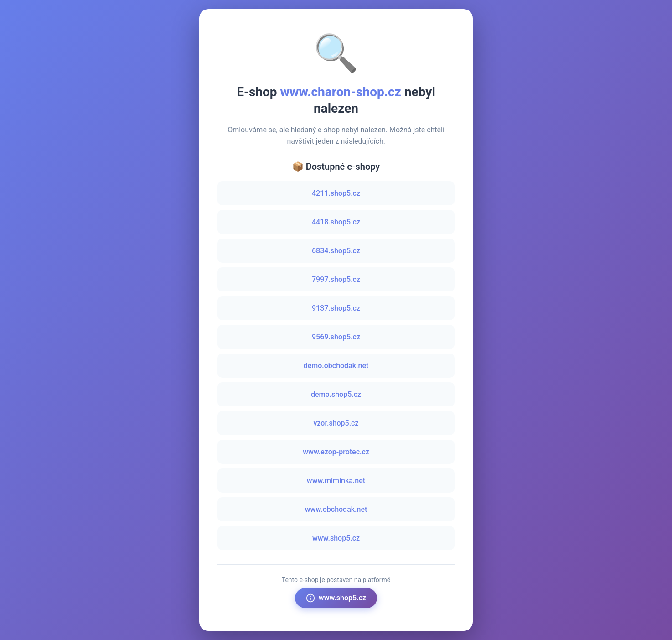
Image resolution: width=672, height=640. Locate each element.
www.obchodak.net (336, 509)
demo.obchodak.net (336, 366)
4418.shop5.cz (336, 222)
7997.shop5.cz (336, 279)
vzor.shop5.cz (336, 423)
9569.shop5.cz (336, 337)
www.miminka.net (336, 481)
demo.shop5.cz (336, 394)
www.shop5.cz (336, 538)
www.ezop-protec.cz (336, 452)
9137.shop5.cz (336, 308)
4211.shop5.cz (336, 193)
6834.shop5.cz (336, 251)
